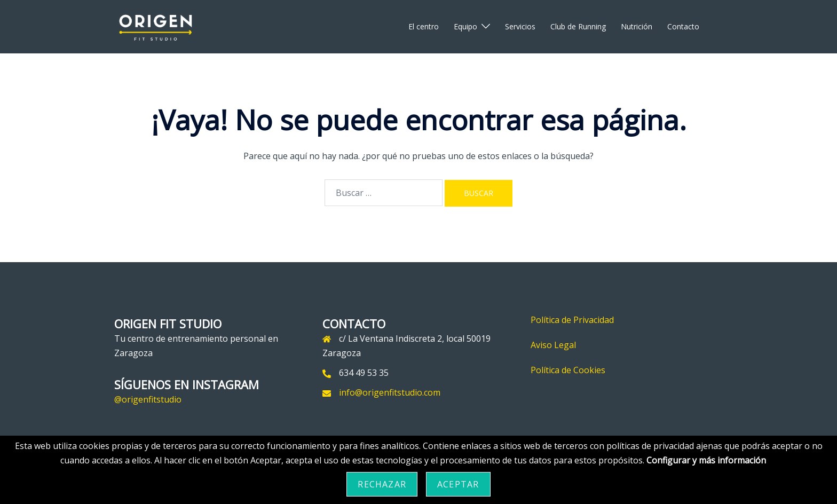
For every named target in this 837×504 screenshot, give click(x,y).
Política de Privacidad (572, 320)
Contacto (683, 26)
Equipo (465, 26)
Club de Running (578, 26)
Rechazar (382, 484)
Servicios (520, 26)
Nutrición (637, 26)
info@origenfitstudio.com (390, 392)
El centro (424, 26)
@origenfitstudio (148, 399)
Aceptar (458, 484)
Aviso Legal (553, 345)
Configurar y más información (706, 460)
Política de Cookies (568, 370)
